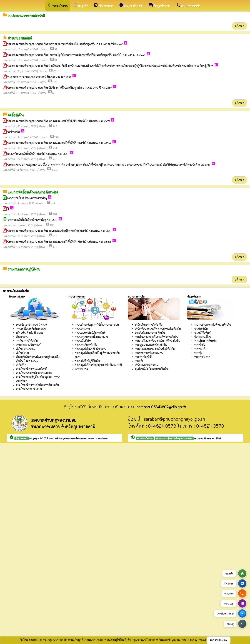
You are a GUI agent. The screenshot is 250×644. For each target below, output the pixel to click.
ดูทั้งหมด (240, 26)
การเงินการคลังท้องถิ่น (27, 340)
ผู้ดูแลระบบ (22, 438)
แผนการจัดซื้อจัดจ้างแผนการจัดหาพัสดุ (27, 198)
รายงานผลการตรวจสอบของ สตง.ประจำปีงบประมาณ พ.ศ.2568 (39, 77)
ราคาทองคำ (200, 349)
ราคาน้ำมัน (200, 345)
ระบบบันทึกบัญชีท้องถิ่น (88, 361)
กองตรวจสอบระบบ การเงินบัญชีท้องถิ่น (155, 349)
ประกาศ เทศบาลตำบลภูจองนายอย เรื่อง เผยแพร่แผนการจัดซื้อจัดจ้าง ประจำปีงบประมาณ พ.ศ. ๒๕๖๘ (59, 143)
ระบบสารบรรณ (83, 329)
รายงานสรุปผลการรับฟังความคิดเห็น (213, 324)
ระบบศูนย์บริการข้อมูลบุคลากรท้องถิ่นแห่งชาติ (99, 365)
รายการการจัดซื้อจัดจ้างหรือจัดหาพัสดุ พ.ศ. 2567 (33, 220)
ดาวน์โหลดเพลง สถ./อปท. (29, 389)
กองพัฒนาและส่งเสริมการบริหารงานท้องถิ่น (157, 337)
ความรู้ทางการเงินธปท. (206, 340)
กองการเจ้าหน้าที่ (143, 357)
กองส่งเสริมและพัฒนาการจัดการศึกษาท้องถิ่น (158, 340)
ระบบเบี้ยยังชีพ (83, 340)
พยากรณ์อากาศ (202, 357)
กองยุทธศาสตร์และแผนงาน (149, 353)
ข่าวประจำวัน (201, 329)
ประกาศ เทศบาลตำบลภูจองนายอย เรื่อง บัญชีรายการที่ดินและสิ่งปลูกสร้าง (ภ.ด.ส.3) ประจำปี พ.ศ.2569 (60, 87)
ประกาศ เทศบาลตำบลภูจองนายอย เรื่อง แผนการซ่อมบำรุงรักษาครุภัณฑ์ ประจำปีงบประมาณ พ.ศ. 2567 (59, 231)
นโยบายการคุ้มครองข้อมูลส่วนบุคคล (174, 438)
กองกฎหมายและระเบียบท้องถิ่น (151, 345)
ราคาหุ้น (198, 353)
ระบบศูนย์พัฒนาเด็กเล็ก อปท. (91, 349)
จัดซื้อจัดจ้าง (14, 132)
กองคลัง (139, 361)
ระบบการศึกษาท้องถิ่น (86, 345)
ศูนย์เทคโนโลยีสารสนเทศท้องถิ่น (151, 369)
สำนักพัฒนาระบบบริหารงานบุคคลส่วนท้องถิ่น (158, 329)
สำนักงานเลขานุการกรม (147, 365)
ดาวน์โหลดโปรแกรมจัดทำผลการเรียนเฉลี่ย (37, 385)
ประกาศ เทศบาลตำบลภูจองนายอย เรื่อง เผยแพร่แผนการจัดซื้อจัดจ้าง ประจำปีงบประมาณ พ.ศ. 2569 (58, 121)
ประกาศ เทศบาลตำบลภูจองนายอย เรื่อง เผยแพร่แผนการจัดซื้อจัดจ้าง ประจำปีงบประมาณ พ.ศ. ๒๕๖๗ (59, 241)
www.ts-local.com (98, 438)
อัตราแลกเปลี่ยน (203, 337)
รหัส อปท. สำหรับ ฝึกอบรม (29, 332)
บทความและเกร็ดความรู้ (28, 345)
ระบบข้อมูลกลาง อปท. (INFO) (31, 324)
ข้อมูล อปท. (22, 337)
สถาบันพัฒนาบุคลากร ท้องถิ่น (150, 332)
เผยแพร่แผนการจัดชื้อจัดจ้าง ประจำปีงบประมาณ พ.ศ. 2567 (38, 154)
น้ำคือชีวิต (21, 365)
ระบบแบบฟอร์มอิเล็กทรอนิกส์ (90, 332)
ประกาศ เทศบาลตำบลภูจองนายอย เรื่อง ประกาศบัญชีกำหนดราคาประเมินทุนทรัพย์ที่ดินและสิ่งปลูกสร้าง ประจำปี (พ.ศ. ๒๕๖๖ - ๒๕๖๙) (76, 55)
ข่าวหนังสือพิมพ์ (202, 332)
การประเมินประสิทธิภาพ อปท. (31, 329)
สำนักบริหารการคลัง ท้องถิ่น (149, 324)
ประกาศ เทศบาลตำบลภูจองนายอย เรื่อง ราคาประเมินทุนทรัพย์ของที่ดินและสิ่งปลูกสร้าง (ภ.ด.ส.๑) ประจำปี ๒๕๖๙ (65, 44)
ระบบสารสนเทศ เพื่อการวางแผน (92, 337)
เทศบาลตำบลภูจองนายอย (62, 438)
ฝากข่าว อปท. (82, 369)
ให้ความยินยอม (219, 640)
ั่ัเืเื (8, 209)
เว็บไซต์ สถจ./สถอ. (25, 349)
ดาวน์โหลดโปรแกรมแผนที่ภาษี (31, 369)
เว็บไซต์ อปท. (23, 353)
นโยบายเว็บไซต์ (145, 438)
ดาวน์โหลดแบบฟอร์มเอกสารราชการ (34, 373)
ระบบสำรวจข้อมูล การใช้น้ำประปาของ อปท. (97, 324)
